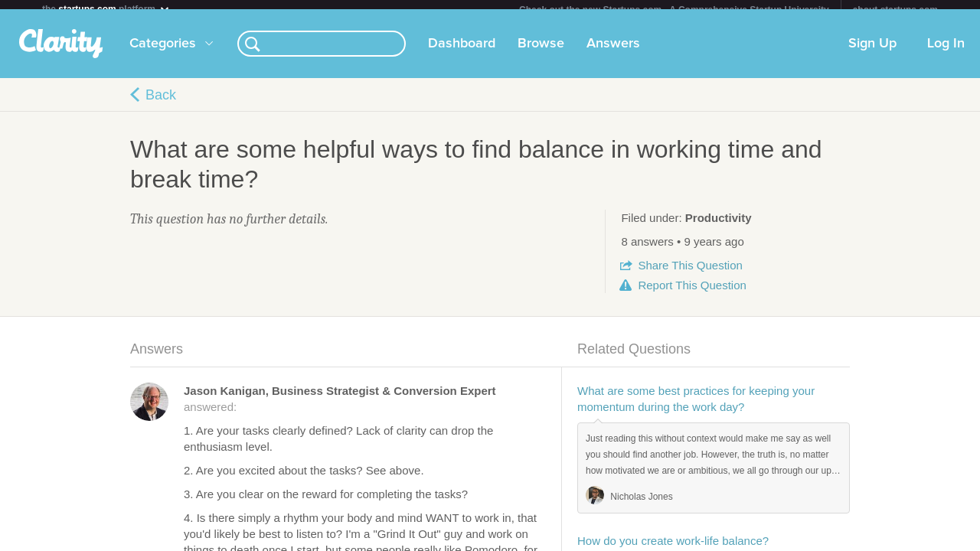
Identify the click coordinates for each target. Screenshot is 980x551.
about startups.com (895, 10)
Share (690, 274)
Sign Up (872, 53)
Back (161, 104)
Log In (946, 53)
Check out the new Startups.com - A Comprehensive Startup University (674, 10)
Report (692, 294)
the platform (106, 9)
